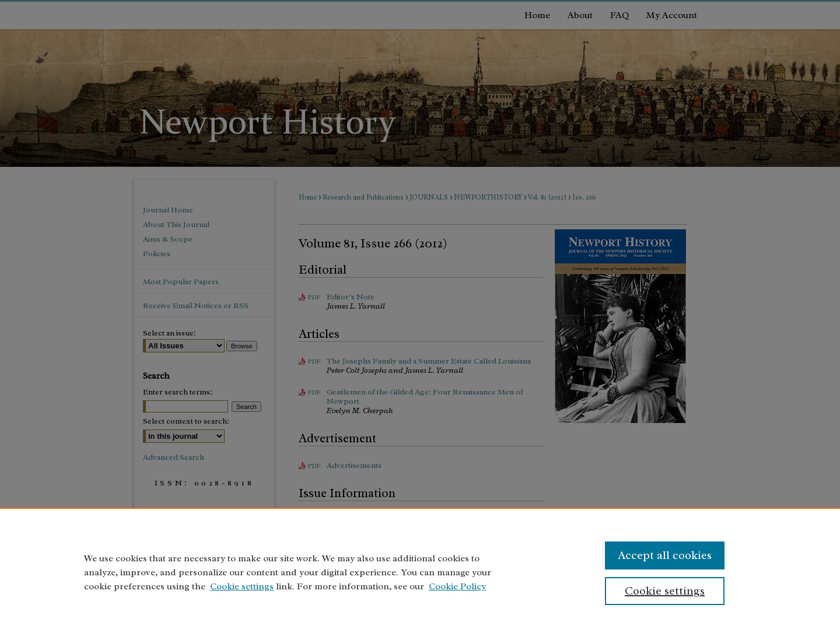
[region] (420, 572)
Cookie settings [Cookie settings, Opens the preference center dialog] (665, 591)
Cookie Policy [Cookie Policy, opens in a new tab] (457, 586)
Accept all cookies (665, 555)
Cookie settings (242, 586)
